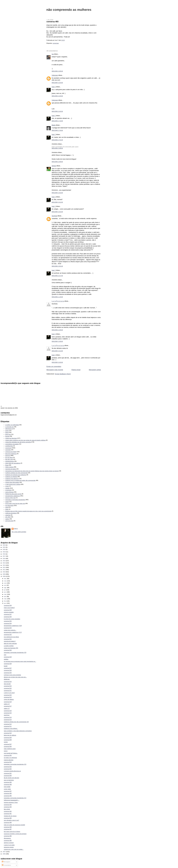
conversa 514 (8, 717)
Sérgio (54, 166)
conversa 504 (8, 762)
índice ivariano (9, 467)
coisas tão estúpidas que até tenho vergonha (18, 442)
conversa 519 (8, 697)
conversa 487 (8, 829)
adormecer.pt (9, 429)
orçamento (8, 490)
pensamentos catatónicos (13, 496)
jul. (5, 590)
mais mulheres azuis (10, 749)
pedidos (6, 659)
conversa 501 (8, 773)
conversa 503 (8, 767)
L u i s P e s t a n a (58, 301)
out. (5, 583)
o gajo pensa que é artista (13, 484)
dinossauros (7, 838)
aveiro (7, 431)
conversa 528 (8, 664)
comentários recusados (12, 444)
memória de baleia (11, 469)
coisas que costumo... (10, 630)
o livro (7, 486)
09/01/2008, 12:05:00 (57, 330)
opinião (7, 488)
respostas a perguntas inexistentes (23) (15, 652)
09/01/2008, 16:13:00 (57, 351)
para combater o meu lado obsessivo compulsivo (18, 731)
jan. (5, 603)
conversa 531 (8, 639)
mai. (6, 594)
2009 (4, 574)
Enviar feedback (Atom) (63, 374)
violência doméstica (11, 513)
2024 (4, 545)
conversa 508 (8, 740)
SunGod (54, 216)
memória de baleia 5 (10, 641)
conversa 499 (8, 782)
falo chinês (7, 809)
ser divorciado (9, 505)
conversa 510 (8, 733)
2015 (4, 561)
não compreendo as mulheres (69, 10)
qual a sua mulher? (9, 608)
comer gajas (7, 789)
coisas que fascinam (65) (11, 648)
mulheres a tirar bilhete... (11, 728)
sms (5, 655)
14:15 (63, 40)
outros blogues (10, 492)
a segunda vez (10, 427)
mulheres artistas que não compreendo (16, 473)
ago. (6, 588)
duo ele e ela (9, 459)
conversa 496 (8, 793)
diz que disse (9, 457)
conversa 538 (8, 610)
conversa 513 (8, 720)
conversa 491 (8, 814)
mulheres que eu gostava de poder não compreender (20, 480)
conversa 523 (8, 686)
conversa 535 (8, 621)
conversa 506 (8, 746)
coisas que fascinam (11, 438)
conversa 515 (8, 713)
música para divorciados (12, 482)
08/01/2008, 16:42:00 (57, 111)
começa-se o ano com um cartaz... (14, 849)
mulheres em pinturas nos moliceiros (16, 475)
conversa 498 (8, 784)
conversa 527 (8, 668)
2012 (4, 567)
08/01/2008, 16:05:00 (57, 71)
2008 (4, 576)
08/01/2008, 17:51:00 (57, 140)
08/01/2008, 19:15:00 (57, 212)
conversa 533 (8, 628)
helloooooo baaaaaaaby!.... (12, 800)
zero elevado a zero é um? (11, 820)
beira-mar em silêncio (10, 735)
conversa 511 (8, 726)
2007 (4, 852)
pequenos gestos (9, 847)
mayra (6, 751)
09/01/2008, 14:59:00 (57, 341)
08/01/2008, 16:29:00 (57, 96)
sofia (7, 507)
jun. (5, 592)
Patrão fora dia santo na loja (13, 494)
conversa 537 (8, 614)
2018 (4, 554)
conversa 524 (8, 682)
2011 (4, 570)
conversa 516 (8, 711)
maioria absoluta (9, 760)
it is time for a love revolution (12, 619)
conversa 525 (8, 673)
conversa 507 (8, 744)
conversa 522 (8, 688)
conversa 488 (8, 827)
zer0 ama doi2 (9, 521)
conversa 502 (8, 769)
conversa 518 (8, 702)
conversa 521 (8, 690)
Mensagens (6, 862)
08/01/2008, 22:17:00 (57, 276)
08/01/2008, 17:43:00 (57, 130)
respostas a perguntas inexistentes (15, 500)
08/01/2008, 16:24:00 (57, 83)
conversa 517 (8, 706)
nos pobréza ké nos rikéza (11, 637)
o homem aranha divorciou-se (12, 771)
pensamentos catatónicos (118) (13, 626)
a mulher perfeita (9, 646)
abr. (5, 597)
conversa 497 (8, 791)
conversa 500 (8, 776)
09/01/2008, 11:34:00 (57, 297)
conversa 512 (8, 724)
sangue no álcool (9, 843)
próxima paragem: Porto (11, 802)
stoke (7, 509)
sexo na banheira (9, 780)
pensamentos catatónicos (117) (13, 632)
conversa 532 (8, 635)
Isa (53, 54)
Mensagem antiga (95, 370)
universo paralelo (9, 612)
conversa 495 (8, 796)
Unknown (55, 75)
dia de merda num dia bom (11, 778)
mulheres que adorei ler (12, 479)
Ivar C (54, 87)
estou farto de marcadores (13, 463)
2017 (4, 556)
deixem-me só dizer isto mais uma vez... (15, 677)
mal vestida (7, 787)
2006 (4, 854)
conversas (56, 43)
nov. (6, 581)
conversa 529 (8, 657)
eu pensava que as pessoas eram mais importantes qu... (20, 661)
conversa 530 (8, 650)
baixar (7, 432)
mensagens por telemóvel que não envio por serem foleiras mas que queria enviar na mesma (32, 471)
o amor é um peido (9, 845)
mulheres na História (11, 477)
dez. (6, 579)
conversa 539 (8, 605)
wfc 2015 (8, 517)
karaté (6, 666)
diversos (8, 455)
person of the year (11, 498)
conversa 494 (8, 805)
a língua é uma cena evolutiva (12, 675)
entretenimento (10, 461)
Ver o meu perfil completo (19, 532)
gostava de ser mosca (10, 816)
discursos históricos (11, 454)
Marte (54, 125)
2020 (4, 549)
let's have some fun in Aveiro (12, 832)
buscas (7, 436)
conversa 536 (8, 617)
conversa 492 (8, 811)
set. (5, 585)
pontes (6, 742)
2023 (4, 547)
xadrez (7, 519)
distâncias (7, 679)
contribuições (9, 446)
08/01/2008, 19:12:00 (57, 202)
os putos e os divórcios (10, 758)
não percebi (7, 684)
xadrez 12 (7, 708)
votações (8, 515)
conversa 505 (8, 755)
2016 (4, 559)
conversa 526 (8, 670)
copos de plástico (9, 699)
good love (7, 715)
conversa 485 (8, 840)
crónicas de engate (11, 452)
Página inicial (76, 370)
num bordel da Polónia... (11, 753)
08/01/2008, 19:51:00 (57, 266)
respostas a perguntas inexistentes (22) (15, 764)
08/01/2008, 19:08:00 (57, 148)
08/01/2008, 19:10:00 (57, 193)
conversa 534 (8, 623)
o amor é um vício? (9, 693)
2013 (4, 565)
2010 (4, 572)
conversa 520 (8, 695)
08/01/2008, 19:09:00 (57, 162)
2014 (4, 563)
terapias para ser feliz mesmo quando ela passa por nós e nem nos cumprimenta (28, 511)
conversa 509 (8, 738)
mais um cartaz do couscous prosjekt (14, 825)
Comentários (6, 865)
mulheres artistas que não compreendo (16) (16, 722)
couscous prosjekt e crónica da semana (15, 834)
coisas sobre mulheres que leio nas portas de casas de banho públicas (26, 440)
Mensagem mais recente (55, 370)
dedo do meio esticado (10, 643)
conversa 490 (8, 818)
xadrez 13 (7, 704)
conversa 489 (8, 822)
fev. (5, 601)
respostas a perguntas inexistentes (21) (15, 798)
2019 (4, 552)
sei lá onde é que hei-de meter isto (15, 503)
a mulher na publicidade (12, 425)
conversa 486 (8, 836)
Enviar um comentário (54, 366)
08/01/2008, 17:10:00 (57, 121)
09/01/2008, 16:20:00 (57, 362)
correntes (8, 450)
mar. (6, 599)
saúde (7, 502)
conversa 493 (52, 22)
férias (7, 465)
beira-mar (8, 434)
